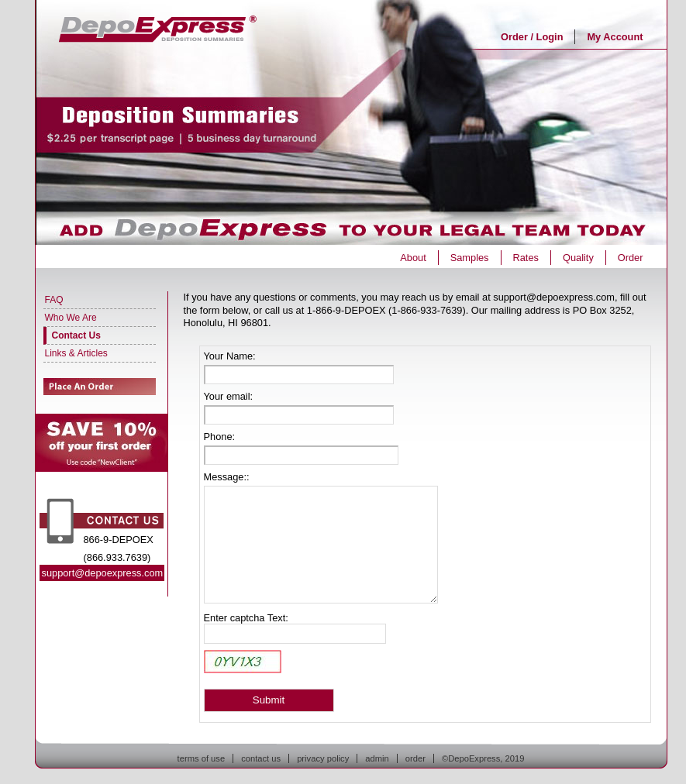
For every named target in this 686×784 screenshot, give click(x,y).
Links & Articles (76, 353)
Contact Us (76, 335)
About (413, 258)
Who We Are (71, 318)
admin (377, 758)
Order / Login (532, 37)
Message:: (227, 477)
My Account (615, 37)
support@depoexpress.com (103, 573)
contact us (261, 758)
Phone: (220, 437)
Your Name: (230, 356)
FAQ (54, 300)
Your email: (229, 396)
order (415, 758)
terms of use (202, 758)
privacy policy (323, 758)
